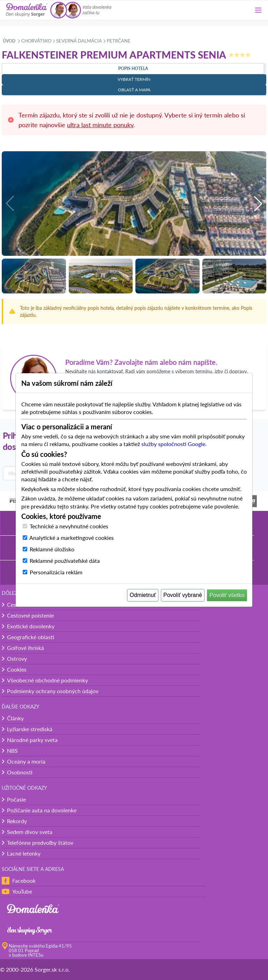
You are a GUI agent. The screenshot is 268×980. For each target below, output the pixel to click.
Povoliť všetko (227, 595)
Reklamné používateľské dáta (65, 561)
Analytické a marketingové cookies (72, 538)
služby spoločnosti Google (173, 444)
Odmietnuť (143, 595)
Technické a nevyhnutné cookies (69, 526)
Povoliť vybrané (183, 595)
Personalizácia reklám (56, 572)
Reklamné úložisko (52, 549)
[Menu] (258, 10)
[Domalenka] (27, 10)
